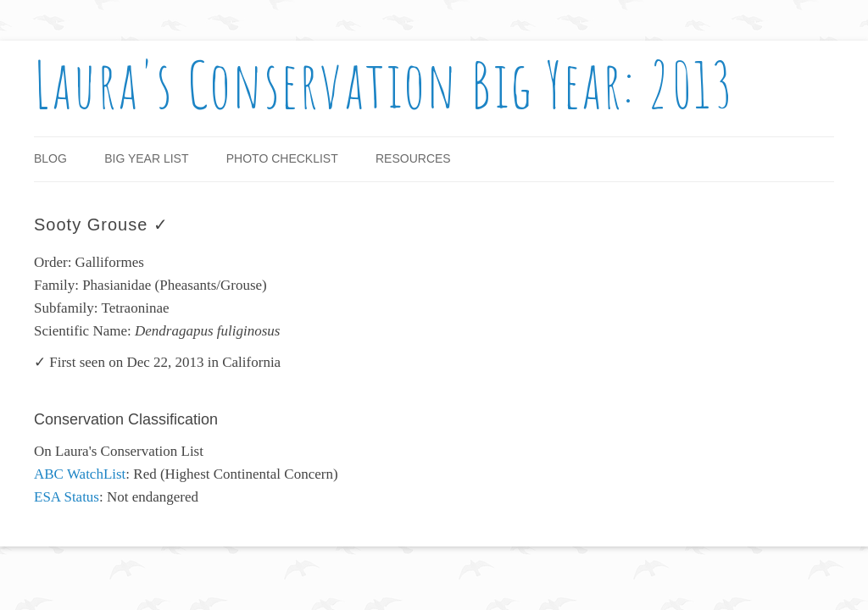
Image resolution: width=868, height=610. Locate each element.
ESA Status (67, 497)
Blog (50, 158)
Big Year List (146, 158)
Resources (413, 158)
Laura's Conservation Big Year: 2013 (384, 84)
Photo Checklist (282, 158)
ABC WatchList (80, 474)
